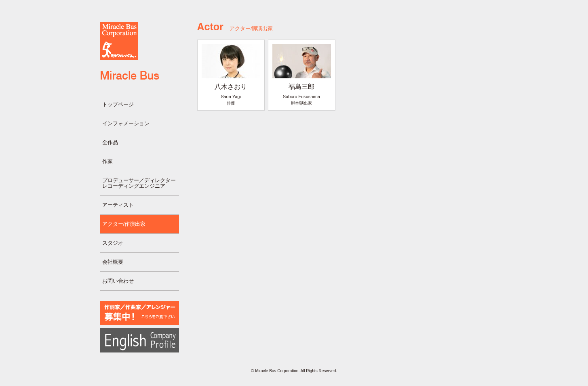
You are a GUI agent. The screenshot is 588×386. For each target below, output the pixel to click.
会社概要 (113, 262)
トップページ (118, 104)
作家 (107, 161)
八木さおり (231, 87)
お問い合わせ (118, 281)
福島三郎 (301, 87)
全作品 (110, 142)
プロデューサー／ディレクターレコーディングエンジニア (139, 183)
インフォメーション (126, 123)
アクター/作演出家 (124, 224)
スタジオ (113, 243)
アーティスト (118, 205)
